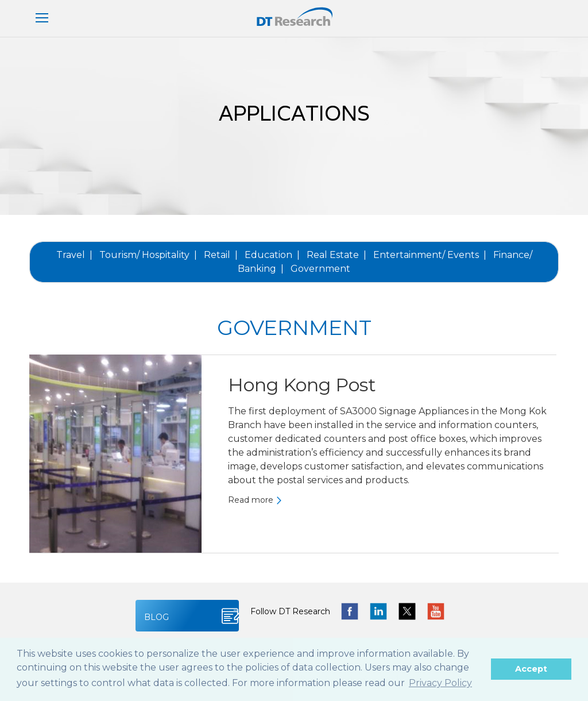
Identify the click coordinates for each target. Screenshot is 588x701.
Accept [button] (531, 669)
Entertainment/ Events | (430, 255)
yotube (436, 611)
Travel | (74, 255)
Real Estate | (336, 255)
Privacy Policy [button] (440, 683)
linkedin (378, 611)
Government (320, 269)
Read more (251, 499)
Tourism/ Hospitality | (148, 255)
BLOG (156, 617)
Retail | (221, 255)
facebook (350, 611)
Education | (272, 255)
